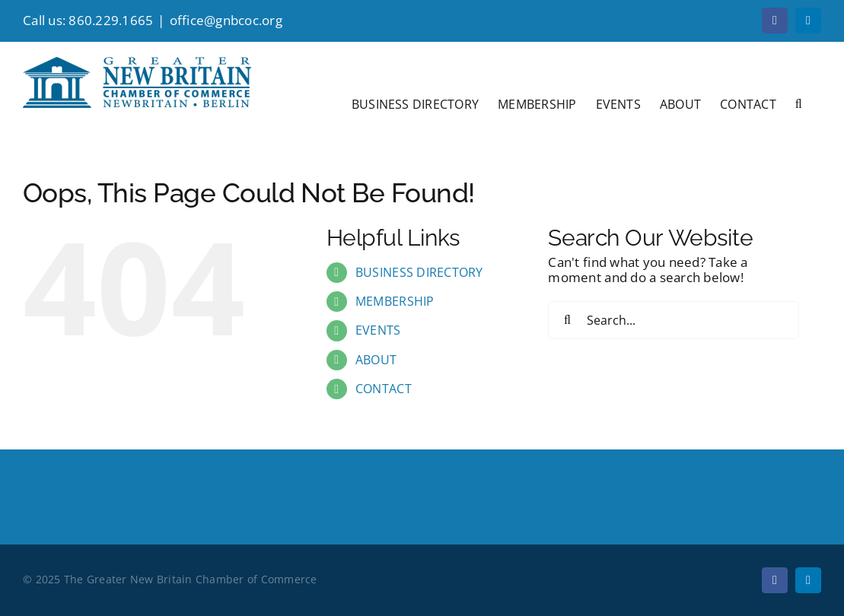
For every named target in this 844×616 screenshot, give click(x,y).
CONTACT (384, 389)
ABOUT (376, 360)
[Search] (567, 320)
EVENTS (378, 330)
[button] (799, 103)
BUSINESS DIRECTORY (419, 272)
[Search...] (674, 320)
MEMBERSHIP (395, 301)
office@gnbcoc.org (226, 20)
